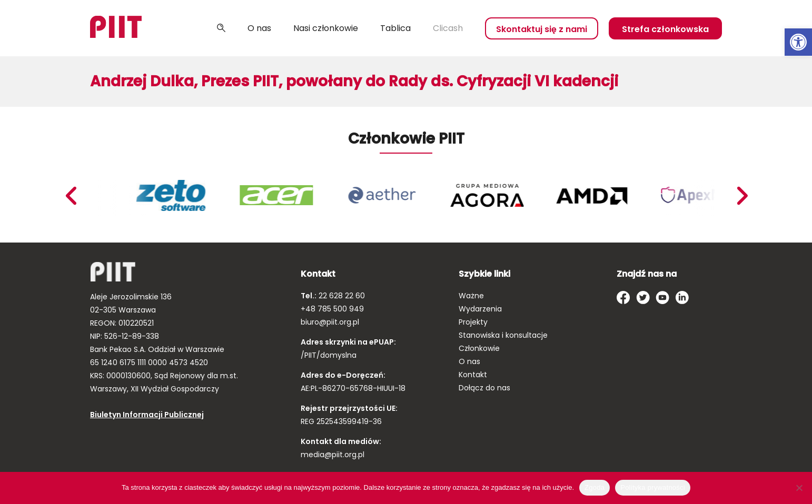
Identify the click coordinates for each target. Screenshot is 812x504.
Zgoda (595, 487)
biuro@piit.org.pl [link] (330, 322)
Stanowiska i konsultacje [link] (503, 335)
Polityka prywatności (653, 487)
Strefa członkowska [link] (665, 29)
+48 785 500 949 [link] (332, 309)
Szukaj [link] (221, 28)
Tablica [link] (395, 28)
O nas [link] (259, 28)
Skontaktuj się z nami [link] (542, 29)
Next (71, 196)
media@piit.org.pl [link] (333, 455)
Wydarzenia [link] (480, 309)
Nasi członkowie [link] (326, 28)
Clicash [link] (448, 28)
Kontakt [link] (473, 375)
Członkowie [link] (479, 348)
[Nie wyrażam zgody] (799, 488)
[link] (798, 42)
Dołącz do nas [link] (484, 388)
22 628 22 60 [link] (341, 296)
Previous (742, 196)
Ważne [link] (471, 296)
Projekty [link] (473, 322)
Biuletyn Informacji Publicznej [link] (147, 415)
